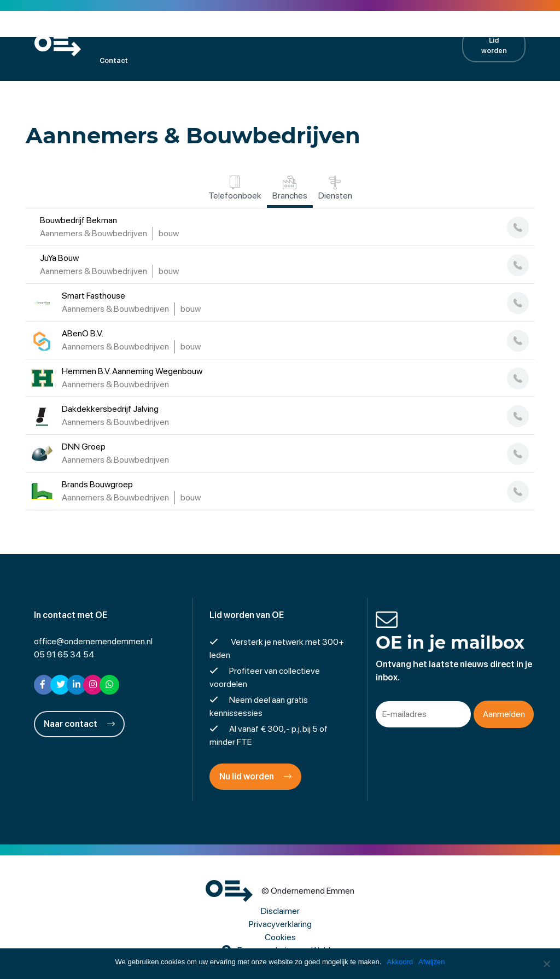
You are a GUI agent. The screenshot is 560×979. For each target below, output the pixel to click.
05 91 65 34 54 (64, 654)
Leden (139, 30)
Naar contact (79, 724)
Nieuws (337, 30)
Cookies (280, 937)
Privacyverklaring (280, 924)
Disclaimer (280, 911)
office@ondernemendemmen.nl (93, 641)
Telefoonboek (235, 188)
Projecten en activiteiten (262, 30)
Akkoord (400, 962)
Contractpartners (400, 30)
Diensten (335, 188)
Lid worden (494, 45)
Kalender (185, 30)
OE (104, 30)
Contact (114, 60)
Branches (290, 188)
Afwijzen (431, 962)
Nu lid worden (255, 776)
